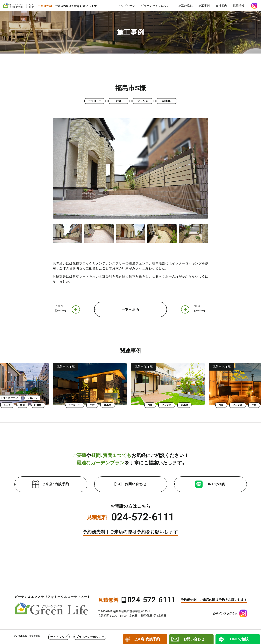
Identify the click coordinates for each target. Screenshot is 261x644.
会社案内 (221, 6)
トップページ (126, 6)
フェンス (31, 405)
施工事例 (204, 6)
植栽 (100, 405)
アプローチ (152, 405)
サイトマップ (59, 637)
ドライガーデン (87, 398)
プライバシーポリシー (90, 637)
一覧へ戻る (131, 310)
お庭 (14, 405)
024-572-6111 (143, 517)
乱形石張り (66, 405)
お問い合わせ (130, 484)
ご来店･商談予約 (51, 484)
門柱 (170, 405)
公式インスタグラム (225, 613)
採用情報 (239, 6)
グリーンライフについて (157, 6)
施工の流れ (186, 6)
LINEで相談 (210, 484)
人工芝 (85, 405)
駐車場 (116, 405)
